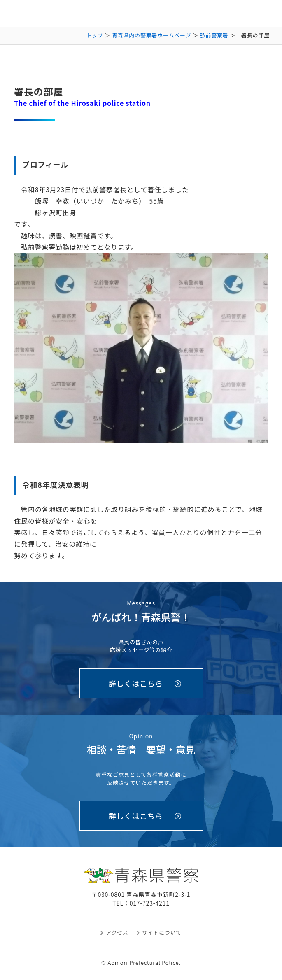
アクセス (117, 932)
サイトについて (162, 932)
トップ (94, 35)
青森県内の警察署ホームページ (152, 35)
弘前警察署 (214, 35)
